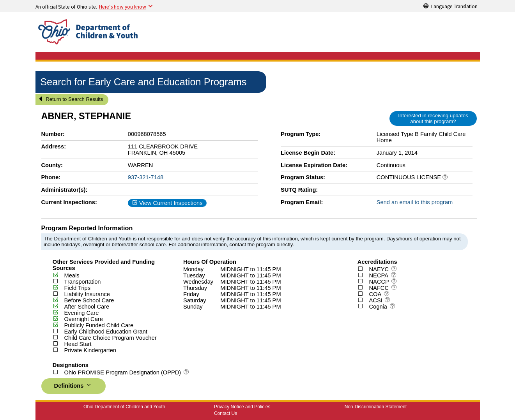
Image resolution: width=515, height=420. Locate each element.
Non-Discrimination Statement (376, 407)
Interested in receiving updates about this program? (433, 118)
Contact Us (226, 413)
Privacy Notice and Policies (242, 407)
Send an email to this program (415, 202)
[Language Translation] (451, 6)
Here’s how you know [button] (123, 7)
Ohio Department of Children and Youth (124, 407)
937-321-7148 (146, 177)
